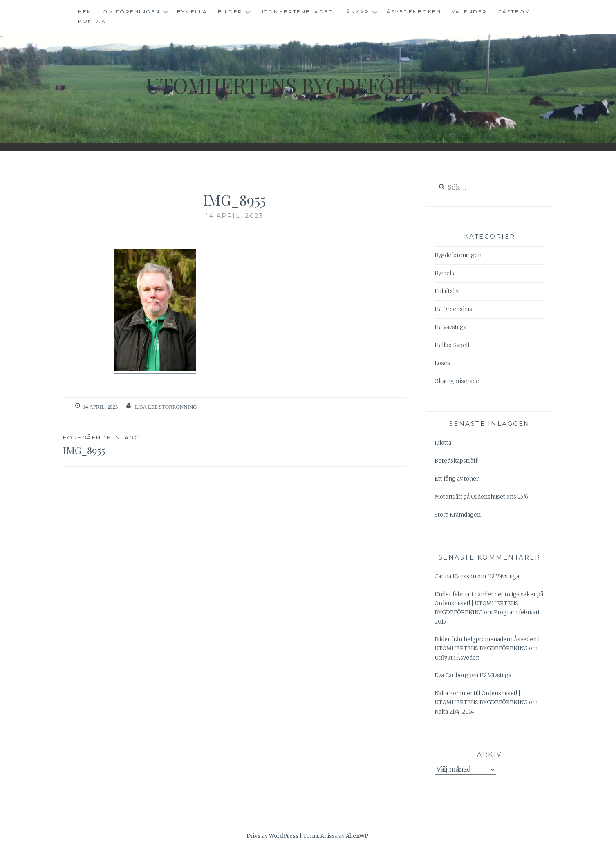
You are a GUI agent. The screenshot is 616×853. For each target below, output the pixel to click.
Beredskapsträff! (457, 461)
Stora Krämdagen (458, 515)
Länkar (356, 12)
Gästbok (514, 12)
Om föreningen (131, 12)
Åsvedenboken (414, 12)
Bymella (192, 12)
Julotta (443, 443)
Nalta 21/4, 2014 (454, 712)
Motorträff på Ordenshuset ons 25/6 (481, 497)
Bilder (230, 12)
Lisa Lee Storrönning (166, 407)
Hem (85, 12)
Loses (442, 363)
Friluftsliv (447, 291)
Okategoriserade (457, 381)
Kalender (469, 12)
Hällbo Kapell (452, 345)
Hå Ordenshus (453, 309)
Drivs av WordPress (272, 836)
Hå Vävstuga (450, 327)
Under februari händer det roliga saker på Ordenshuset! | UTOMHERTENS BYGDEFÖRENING (489, 603)
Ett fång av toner (457, 479)
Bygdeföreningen (458, 255)
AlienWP (357, 836)
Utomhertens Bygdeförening (308, 85)
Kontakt (94, 21)
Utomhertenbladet (296, 12)
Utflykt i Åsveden (457, 658)
